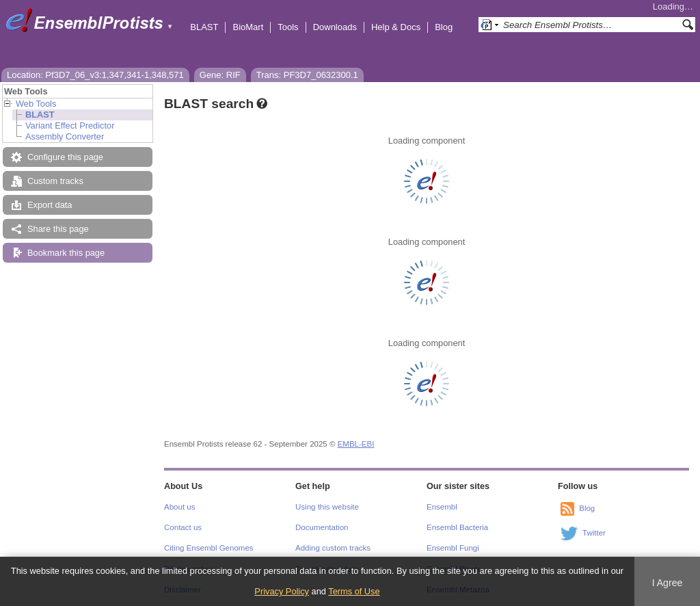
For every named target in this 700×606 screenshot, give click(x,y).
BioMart (248, 27)
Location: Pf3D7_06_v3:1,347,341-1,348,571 (95, 75)
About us (179, 507)
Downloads (335, 27)
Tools (288, 27)
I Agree (668, 583)
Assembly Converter (65, 136)
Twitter (594, 533)
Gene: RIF (220, 75)
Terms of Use (354, 591)
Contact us (183, 527)
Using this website (327, 507)
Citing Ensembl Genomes (209, 548)
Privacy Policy (282, 591)
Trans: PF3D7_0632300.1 (307, 75)
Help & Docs (396, 27)
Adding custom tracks (333, 548)
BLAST (204, 27)
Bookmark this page (66, 253)
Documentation (322, 527)
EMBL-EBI (356, 444)
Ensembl (442, 507)
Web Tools (36, 104)
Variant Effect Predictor (70, 126)
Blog (444, 27)
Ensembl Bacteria (457, 527)
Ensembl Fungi (453, 548)
